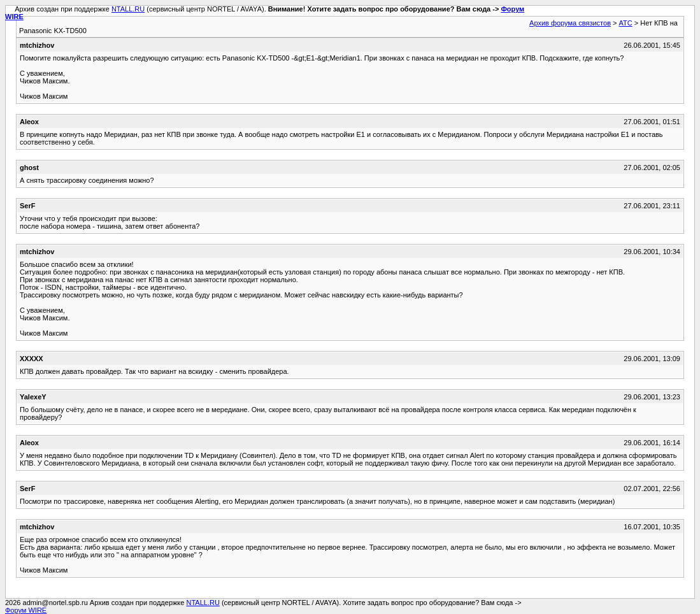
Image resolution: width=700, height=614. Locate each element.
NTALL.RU (128, 9)
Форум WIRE (26, 610)
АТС (626, 23)
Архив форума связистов (570, 23)
